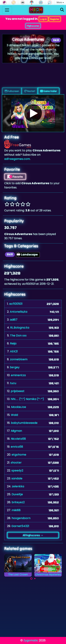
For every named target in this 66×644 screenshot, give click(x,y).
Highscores (33, 26)
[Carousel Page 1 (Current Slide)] (31, 579)
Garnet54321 (20, 526)
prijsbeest (18, 391)
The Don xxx (18, 335)
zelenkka (18, 486)
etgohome (19, 455)
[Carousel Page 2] (35, 579)
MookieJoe (19, 407)
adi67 (14, 320)
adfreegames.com (17, 159)
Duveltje (17, 494)
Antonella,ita (19, 312)
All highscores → (33, 535)
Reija (13, 343)
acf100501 (16, 304)
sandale (17, 478)
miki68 (16, 510)
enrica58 (17, 447)
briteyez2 (18, 502)
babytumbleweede (24, 423)
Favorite (15, 177)
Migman (16, 431)
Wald (14, 415)
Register (55, 19)
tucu (13, 383)
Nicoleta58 (18, 439)
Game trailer (49, 91)
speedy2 (17, 470)
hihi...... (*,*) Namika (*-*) (27, 399)
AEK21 (14, 351)
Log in (43, 19)
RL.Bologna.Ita (20, 328)
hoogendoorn (21, 518)
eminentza (18, 375)
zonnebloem (19, 359)
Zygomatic (31, 640)
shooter (16, 463)
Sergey (15, 367)
